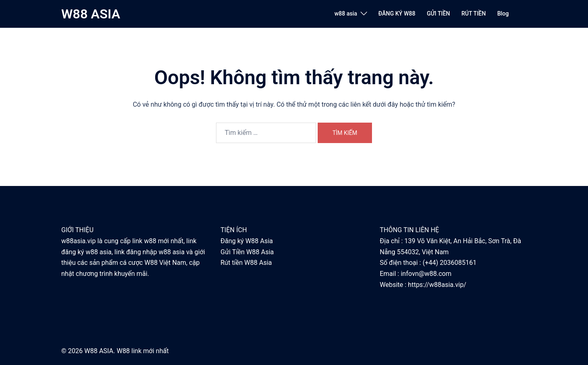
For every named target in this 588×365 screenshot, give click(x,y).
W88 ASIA (91, 14)
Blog (503, 13)
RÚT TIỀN (474, 13)
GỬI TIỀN (438, 13)
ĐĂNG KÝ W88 (397, 13)
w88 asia (346, 13)
